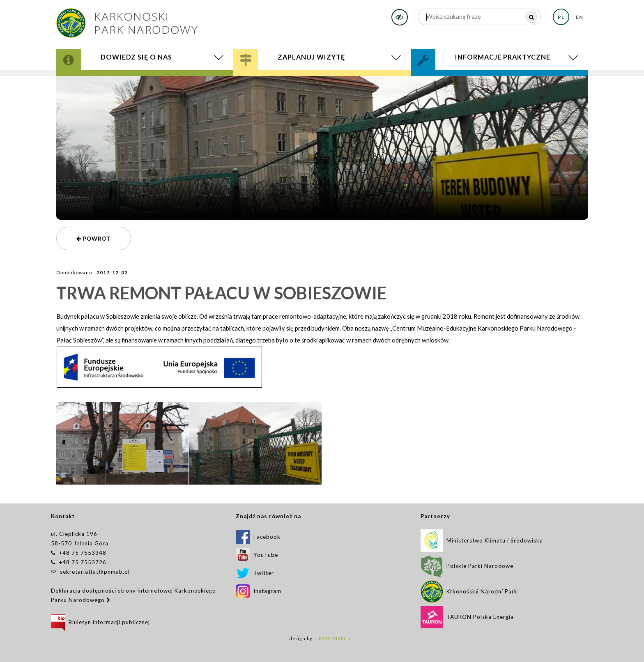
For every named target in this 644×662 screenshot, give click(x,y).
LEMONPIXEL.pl (334, 639)
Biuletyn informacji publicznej (100, 622)
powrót (94, 239)
